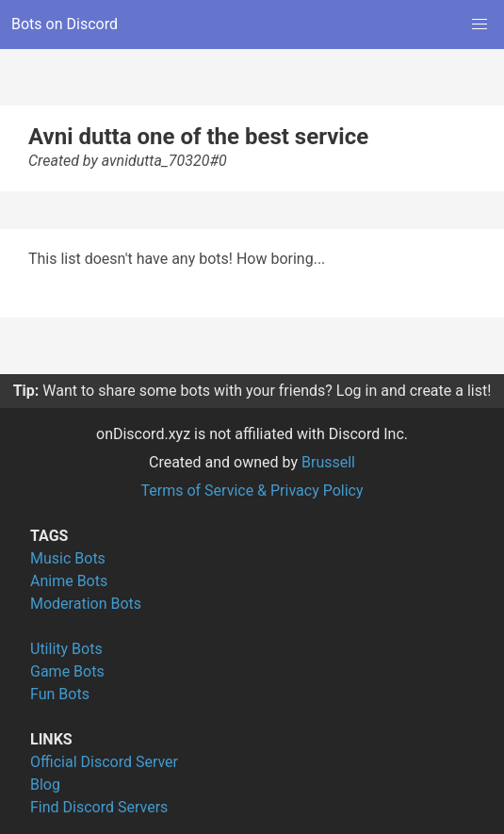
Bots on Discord (65, 24)
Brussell (328, 462)
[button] (480, 25)
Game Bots (67, 671)
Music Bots (68, 558)
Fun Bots (60, 694)
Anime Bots (69, 581)
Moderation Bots (86, 604)
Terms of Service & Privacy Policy (252, 491)
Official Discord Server (104, 762)
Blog (45, 785)
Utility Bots (66, 649)
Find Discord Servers (99, 807)
